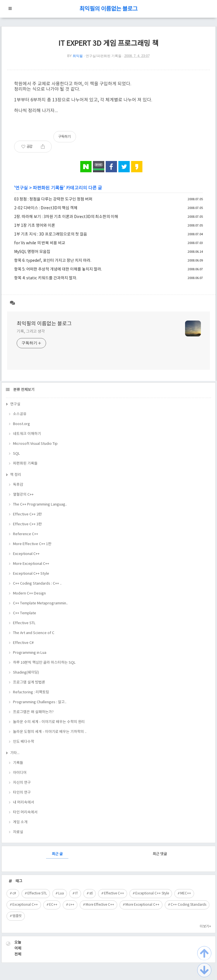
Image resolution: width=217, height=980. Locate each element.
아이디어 (20, 773)
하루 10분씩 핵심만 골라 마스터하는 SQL (44, 663)
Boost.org (21, 424)
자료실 (18, 832)
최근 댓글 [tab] (160, 854)
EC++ (53, 905)
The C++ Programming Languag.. (40, 505)
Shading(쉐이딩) (26, 673)
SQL (17, 454)
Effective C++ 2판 (27, 514)
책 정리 (16, 475)
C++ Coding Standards (188, 905)
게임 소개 (20, 822)
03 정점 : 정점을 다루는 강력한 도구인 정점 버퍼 (53, 199)
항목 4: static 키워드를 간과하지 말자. (46, 278)
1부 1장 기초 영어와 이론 (35, 226)
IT (77, 893)
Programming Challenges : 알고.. (40, 702)
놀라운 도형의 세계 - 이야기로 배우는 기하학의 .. (50, 732)
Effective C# (23, 643)
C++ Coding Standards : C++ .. (37, 584)
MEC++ (186, 893)
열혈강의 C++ (23, 495)
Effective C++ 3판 (27, 524)
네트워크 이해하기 (27, 434)
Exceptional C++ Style (31, 574)
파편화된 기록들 (48, 188)
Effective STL (24, 623)
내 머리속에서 (24, 802)
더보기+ (205, 926)
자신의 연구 (22, 783)
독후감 (18, 485)
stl (91, 893)
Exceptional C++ (26, 554)
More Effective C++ (100, 905)
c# (14, 893)
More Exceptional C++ (31, 564)
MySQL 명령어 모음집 (32, 252)
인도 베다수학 (24, 742)
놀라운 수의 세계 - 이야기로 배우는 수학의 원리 (49, 722)
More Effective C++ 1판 (32, 544)
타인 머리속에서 (25, 812)
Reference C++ (26, 534)
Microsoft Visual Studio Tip (35, 444)
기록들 (18, 763)
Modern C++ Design (29, 594)
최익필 (78, 56)
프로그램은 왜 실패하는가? (33, 712)
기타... (15, 753)
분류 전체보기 (23, 390)
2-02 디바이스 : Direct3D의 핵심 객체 (46, 208)
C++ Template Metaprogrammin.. (40, 603)
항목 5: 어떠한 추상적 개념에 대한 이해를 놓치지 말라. (58, 269)
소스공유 (20, 414)
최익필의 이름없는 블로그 (108, 9)
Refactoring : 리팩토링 (31, 692)
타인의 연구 (22, 793)
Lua (61, 893)
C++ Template (25, 613)
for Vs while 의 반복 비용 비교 (40, 243)
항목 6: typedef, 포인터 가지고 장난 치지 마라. (53, 261)
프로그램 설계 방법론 (29, 682)
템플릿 (17, 916)
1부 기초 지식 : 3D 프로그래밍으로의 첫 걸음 (51, 234)
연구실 (22, 188)
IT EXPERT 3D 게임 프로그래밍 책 (108, 44)
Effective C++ (114, 893)
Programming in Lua (30, 653)
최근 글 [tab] (57, 854)
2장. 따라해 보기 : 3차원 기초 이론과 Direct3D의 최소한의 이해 (66, 217)
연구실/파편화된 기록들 (104, 56)
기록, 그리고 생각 (31, 332)
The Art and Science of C (34, 633)
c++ (71, 905)
